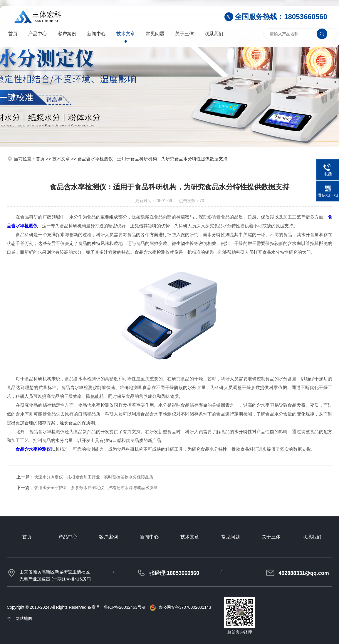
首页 (13, 34)
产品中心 (38, 34)
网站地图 (24, 618)
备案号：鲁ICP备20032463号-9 (116, 607)
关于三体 (184, 34)
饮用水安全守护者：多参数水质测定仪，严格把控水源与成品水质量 (96, 488)
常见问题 (155, 34)
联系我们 (214, 34)
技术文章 (126, 34)
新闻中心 (96, 34)
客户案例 (67, 34)
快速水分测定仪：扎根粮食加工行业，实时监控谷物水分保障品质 (94, 477)
